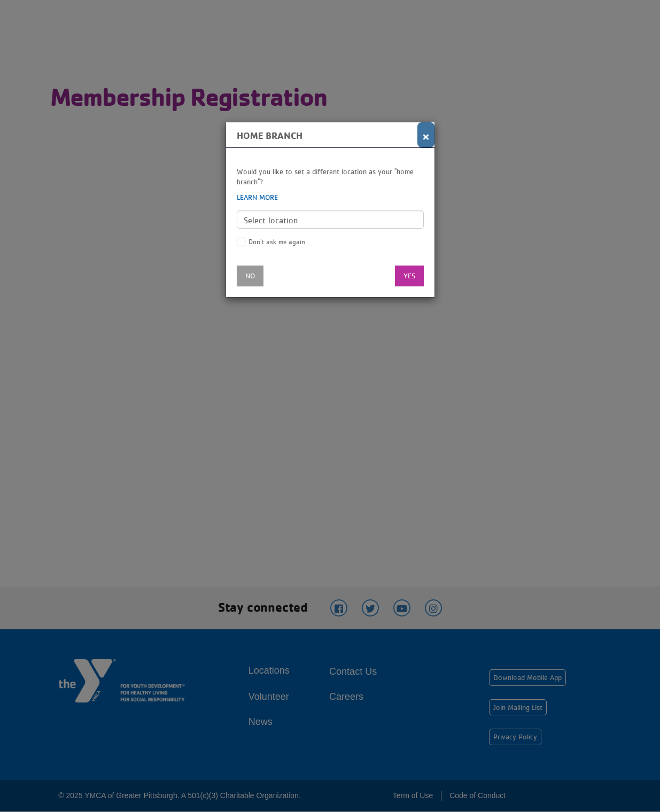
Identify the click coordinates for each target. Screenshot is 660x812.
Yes (409, 276)
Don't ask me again (277, 242)
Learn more (257, 197)
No (250, 276)
